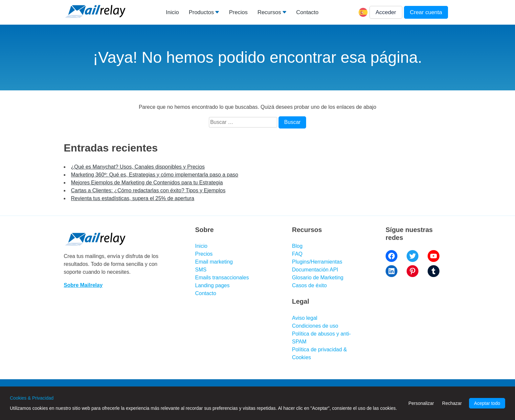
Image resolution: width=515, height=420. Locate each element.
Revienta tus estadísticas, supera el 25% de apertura (133, 198)
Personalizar (421, 403)
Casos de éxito (309, 285)
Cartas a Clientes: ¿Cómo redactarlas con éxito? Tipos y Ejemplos (148, 190)
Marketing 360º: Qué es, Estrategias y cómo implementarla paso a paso (155, 175)
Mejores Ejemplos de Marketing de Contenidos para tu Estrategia (147, 183)
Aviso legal (305, 318)
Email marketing (214, 262)
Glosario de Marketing (318, 278)
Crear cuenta (426, 12)
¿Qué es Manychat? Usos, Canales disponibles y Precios (138, 167)
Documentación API (315, 270)
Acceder (386, 12)
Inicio (172, 12)
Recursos (269, 12)
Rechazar (452, 403)
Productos (202, 12)
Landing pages (212, 285)
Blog (297, 246)
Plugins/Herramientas (317, 262)
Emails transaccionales (222, 278)
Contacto (307, 12)
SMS (201, 270)
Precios (238, 12)
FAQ (297, 254)
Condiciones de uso (315, 326)
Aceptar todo (487, 403)
